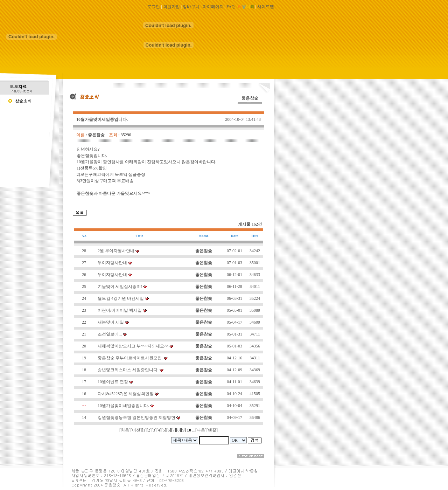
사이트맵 (266, 7)
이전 (136, 430)
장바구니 (191, 7)
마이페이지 (213, 7)
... (194, 430)
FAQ (230, 7)
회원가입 (171, 7)
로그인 (154, 7)
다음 (201, 430)
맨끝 (212, 430)
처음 (125, 430)
